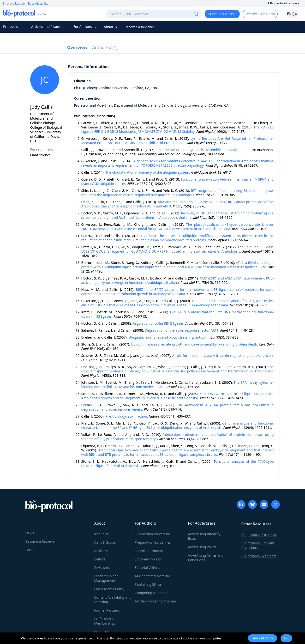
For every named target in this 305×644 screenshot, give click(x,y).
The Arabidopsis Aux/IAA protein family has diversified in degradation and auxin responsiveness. (178, 407)
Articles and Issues (49, 27)
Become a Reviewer (140, 27)
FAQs (29, 550)
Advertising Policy (202, 547)
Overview (77, 47)
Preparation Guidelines (153, 542)
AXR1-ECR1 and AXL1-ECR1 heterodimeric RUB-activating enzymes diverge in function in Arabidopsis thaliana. (178, 280)
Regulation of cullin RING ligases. (159, 323)
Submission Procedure (152, 534)
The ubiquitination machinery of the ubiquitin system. (148, 172)
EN (292, 14)
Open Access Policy (109, 589)
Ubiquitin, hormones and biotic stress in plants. (166, 337)
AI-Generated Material (152, 576)
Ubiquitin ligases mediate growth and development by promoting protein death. (194, 344)
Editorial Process (148, 559)
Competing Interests (151, 593)
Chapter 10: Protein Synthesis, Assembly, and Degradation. (203, 150)
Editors (100, 559)
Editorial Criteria (148, 568)
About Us (102, 534)
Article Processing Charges (156, 601)
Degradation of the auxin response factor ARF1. (182, 330)
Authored (105, 47)
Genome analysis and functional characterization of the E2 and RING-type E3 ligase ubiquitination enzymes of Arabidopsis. (178, 425)
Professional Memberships (105, 621)
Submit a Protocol (222, 14)
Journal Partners (107, 610)
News (30, 533)
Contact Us (103, 632)
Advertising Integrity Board (204, 536)
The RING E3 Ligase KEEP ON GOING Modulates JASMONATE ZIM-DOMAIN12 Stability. (178, 129)
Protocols (13, 27)
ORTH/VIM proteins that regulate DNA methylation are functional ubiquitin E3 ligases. (178, 314)
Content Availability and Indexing (113, 600)
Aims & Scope (105, 542)
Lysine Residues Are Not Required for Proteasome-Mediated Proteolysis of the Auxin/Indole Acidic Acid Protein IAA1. (178, 141)
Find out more (263, 638)
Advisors (101, 551)
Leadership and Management (107, 578)
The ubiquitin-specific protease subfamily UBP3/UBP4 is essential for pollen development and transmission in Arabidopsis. (178, 369)
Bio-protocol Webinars (259, 556)
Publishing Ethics (148, 584)
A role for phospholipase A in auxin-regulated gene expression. (223, 355)
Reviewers (102, 568)
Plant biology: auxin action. (127, 416)
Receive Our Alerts (260, 14)
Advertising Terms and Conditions (206, 558)
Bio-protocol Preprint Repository (258, 545)
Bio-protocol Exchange (259, 535)
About (111, 27)
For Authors (85, 27)
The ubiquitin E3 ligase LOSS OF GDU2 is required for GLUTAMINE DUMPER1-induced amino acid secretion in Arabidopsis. (178, 249)
